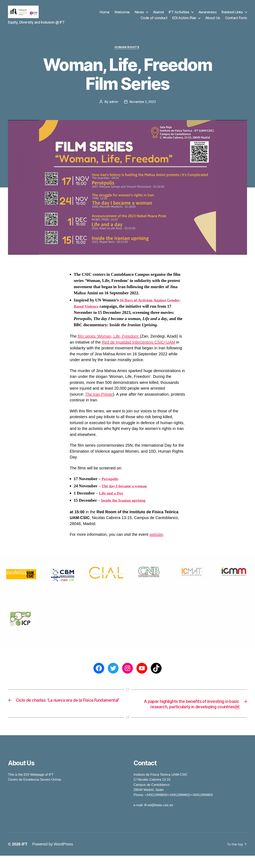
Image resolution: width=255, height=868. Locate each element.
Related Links (232, 15)
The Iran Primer (99, 400)
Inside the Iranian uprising (125, 506)
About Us (213, 21)
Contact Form (236, 21)
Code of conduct (154, 21)
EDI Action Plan (184, 21)
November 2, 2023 (143, 108)
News (139, 15)
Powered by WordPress (53, 856)
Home (105, 15)
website (156, 540)
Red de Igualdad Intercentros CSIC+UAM (138, 348)
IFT (24, 856)
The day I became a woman (126, 492)
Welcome (122, 15)
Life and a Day (112, 499)
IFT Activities (179, 15)
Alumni (158, 15)
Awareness (208, 15)
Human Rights (128, 53)
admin (113, 108)
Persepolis (111, 485)
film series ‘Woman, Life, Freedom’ (109, 342)
